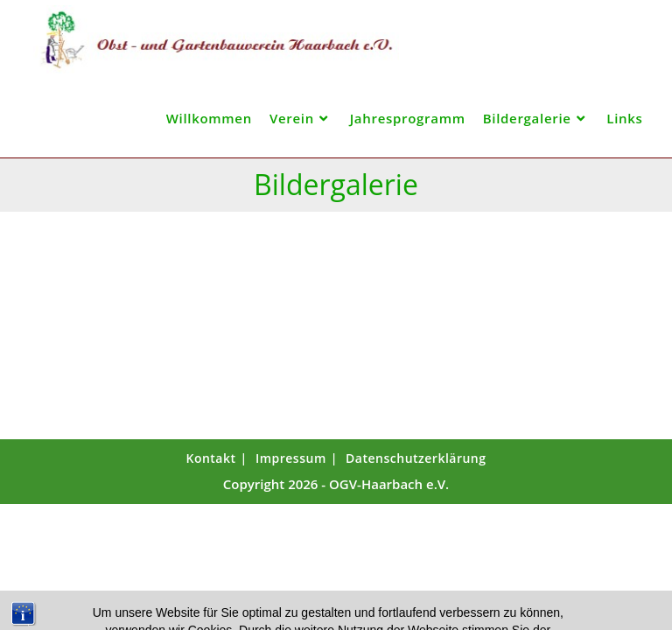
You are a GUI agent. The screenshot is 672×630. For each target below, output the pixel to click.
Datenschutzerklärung (416, 458)
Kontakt (210, 458)
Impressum (291, 458)
